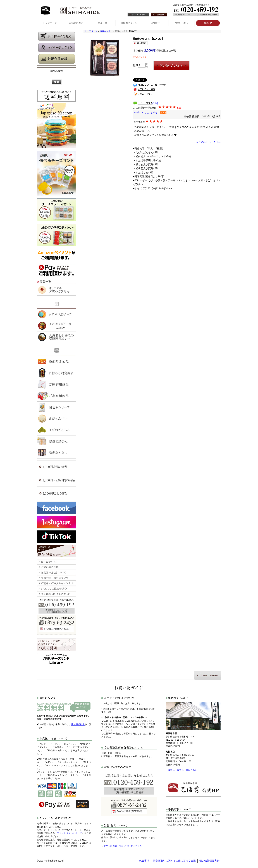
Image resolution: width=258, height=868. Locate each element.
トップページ (50, 23)
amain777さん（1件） (146, 113)
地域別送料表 (78, 724)
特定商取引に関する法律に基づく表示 (174, 861)
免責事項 (144, 861)
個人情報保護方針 (209, 861)
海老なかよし (106, 31)
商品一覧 (102, 23)
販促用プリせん (129, 23)
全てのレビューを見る (209, 142)
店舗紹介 (155, 23)
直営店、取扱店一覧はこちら (183, 770)
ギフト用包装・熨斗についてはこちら (123, 846)
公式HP (208, 23)
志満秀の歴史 (76, 23)
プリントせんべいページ (69, 833)
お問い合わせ (181, 23)
